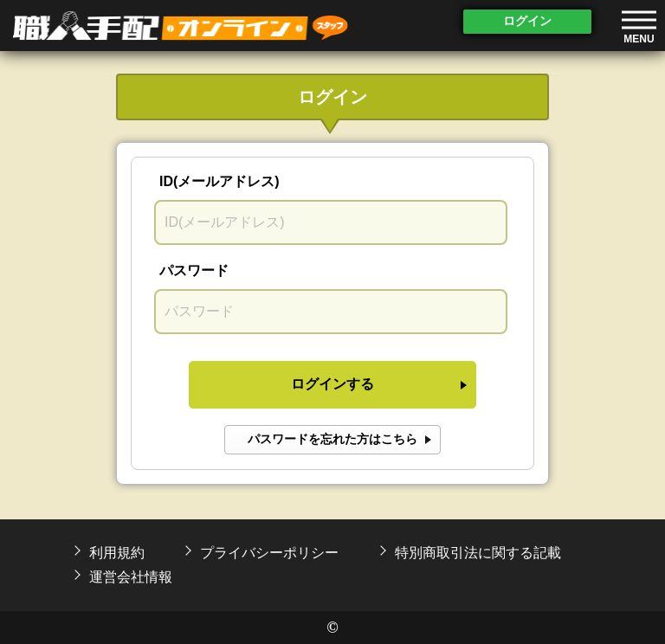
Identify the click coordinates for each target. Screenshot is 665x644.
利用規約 (117, 553)
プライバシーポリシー (269, 553)
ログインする (332, 384)
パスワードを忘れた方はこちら (332, 439)
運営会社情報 (131, 577)
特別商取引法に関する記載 (478, 553)
